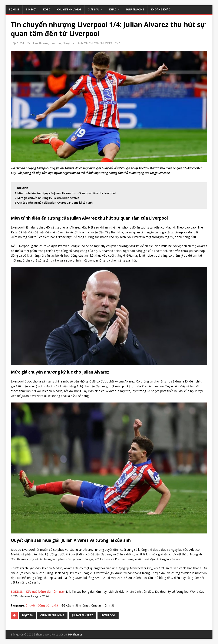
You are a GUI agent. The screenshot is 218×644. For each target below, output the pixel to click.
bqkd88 (27, 615)
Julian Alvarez (40, 43)
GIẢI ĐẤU (93, 9)
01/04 (20, 43)
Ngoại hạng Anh (73, 43)
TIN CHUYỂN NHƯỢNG (98, 43)
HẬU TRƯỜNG (135, 9)
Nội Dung (23, 188)
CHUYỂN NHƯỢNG (69, 9)
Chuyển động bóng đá (42, 605)
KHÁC (113, 9)
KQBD (47, 9)
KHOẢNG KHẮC (161, 9)
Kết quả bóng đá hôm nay (45, 592)
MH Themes (75, 635)
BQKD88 (14, 9)
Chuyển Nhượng (52, 615)
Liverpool (56, 43)
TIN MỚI (31, 9)
